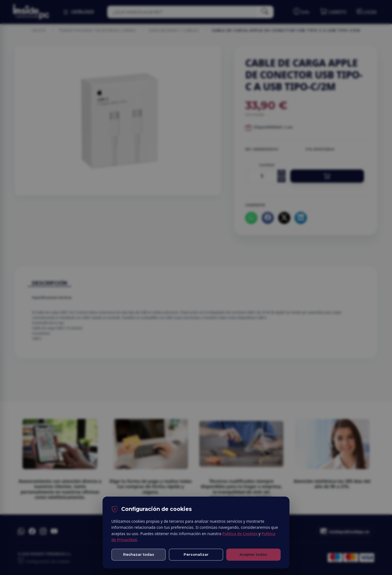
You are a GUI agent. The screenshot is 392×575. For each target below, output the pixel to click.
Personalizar (196, 554)
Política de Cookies (240, 534)
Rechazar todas (139, 554)
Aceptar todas (253, 554)
